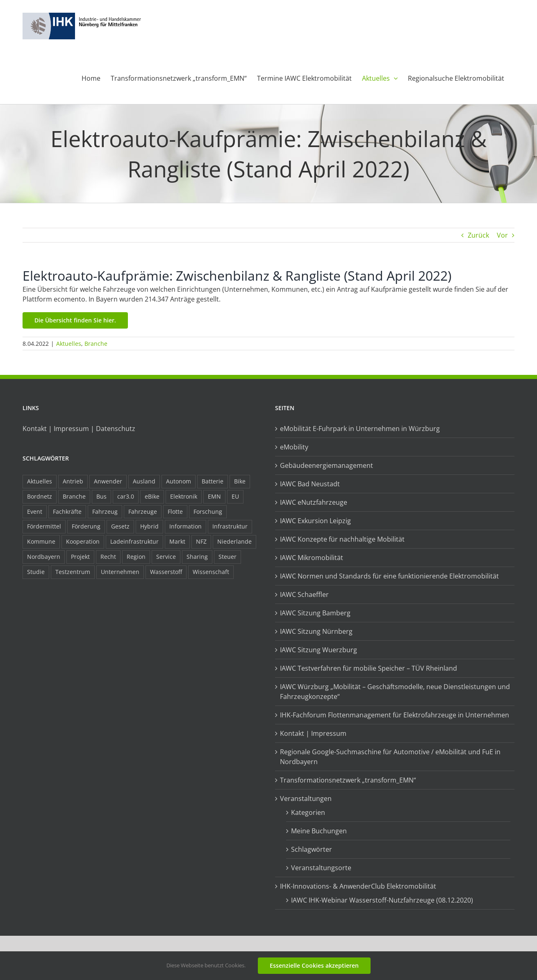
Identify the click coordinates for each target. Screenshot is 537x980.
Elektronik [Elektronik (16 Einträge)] (184, 496)
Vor (502, 235)
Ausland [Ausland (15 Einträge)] (144, 481)
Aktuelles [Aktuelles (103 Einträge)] (40, 481)
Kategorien (308, 812)
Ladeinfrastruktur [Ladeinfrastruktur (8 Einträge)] (134, 541)
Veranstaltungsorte (321, 868)
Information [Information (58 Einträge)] (185, 526)
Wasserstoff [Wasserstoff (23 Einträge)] (166, 572)
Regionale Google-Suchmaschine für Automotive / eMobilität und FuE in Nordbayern (390, 757)
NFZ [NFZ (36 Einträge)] (201, 541)
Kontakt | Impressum (313, 733)
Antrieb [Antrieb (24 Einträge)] (73, 481)
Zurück (478, 235)
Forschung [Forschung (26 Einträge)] (208, 512)
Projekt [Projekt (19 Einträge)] (80, 557)
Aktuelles (69, 344)
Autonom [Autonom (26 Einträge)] (179, 481)
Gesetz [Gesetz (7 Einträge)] (120, 526)
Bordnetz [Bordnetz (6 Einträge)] (40, 496)
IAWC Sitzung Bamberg (315, 613)
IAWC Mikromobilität (312, 558)
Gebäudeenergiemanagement (327, 465)
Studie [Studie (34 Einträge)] (36, 572)
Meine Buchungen (319, 831)
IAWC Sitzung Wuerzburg (319, 650)
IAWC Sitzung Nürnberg (316, 631)
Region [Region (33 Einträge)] (136, 557)
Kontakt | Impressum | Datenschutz (79, 429)
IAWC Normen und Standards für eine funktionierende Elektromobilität (389, 576)
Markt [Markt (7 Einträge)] (177, 541)
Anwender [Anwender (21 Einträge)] (108, 481)
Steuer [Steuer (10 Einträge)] (228, 557)
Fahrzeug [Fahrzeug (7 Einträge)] (105, 512)
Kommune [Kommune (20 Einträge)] (41, 541)
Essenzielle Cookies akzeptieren (314, 965)
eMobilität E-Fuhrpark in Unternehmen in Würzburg (360, 429)
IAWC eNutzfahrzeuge (314, 502)
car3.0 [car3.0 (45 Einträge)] (126, 496)
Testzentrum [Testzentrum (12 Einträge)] (73, 572)
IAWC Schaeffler (304, 594)
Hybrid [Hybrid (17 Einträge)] (149, 526)
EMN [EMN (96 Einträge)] (214, 496)
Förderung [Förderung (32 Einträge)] (86, 526)
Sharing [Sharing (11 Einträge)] (197, 557)
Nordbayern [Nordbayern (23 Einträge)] (44, 557)
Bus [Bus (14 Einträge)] (101, 496)
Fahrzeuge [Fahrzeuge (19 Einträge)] (143, 512)
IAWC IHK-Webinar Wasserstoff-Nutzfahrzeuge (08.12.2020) (382, 900)
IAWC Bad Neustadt (310, 484)
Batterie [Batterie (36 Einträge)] (213, 481)
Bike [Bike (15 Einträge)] (240, 481)
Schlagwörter (312, 849)
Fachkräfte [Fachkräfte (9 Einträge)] (67, 512)
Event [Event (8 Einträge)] (35, 512)
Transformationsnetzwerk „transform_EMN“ (348, 780)
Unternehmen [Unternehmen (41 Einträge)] (120, 572)
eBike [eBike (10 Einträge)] (152, 496)
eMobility (294, 447)
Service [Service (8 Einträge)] (166, 557)
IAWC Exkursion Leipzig (315, 521)
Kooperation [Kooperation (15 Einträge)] (83, 541)
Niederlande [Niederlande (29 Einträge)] (234, 541)
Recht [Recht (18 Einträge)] (108, 557)
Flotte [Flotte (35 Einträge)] (175, 512)
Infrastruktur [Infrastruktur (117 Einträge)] (230, 526)
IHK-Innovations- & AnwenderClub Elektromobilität (358, 886)
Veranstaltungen (306, 799)
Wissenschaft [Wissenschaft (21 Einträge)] (211, 572)
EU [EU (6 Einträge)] (235, 496)
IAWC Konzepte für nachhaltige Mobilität (342, 539)
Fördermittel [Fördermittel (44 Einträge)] (44, 526)
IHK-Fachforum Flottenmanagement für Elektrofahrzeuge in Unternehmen (395, 715)
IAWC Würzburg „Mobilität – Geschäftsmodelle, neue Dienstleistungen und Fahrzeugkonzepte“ (395, 692)
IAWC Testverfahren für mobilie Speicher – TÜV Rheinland (369, 668)
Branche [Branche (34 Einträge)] (74, 496)
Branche (96, 344)
